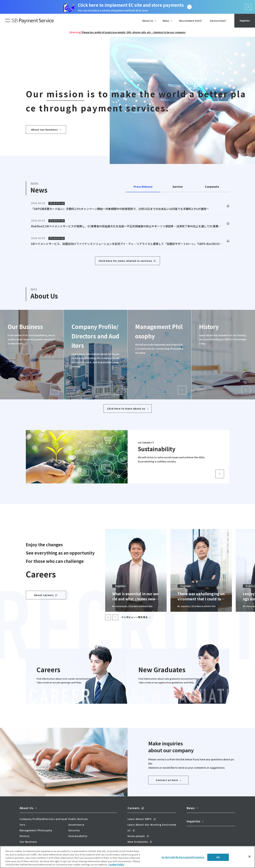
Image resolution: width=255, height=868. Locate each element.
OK (218, 857)
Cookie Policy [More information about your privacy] (116, 864)
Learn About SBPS (140, 819)
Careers (134, 808)
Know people (136, 836)
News (191, 808)
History (25, 836)
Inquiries (245, 21)
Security (74, 830)
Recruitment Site (189, 21)
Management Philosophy (36, 830)
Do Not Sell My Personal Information (183, 857)
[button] (115, 617)
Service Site (217, 21)
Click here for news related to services (125, 261)
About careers (44, 595)
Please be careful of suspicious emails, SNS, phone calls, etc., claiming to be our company (134, 32)
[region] (127, 857)
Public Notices (78, 819)
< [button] (108, 617)
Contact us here (167, 780)
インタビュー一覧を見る (134, 617)
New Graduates (138, 842)
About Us (27, 808)
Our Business (28, 842)
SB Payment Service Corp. (29, 21)
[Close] (249, 857)
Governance (76, 825)
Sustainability (78, 836)
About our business (45, 130)
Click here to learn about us (126, 409)
